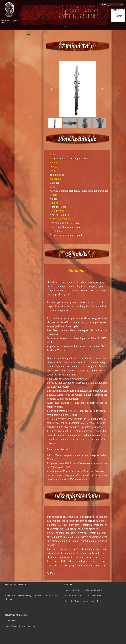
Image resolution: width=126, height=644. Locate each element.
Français (106, 5)
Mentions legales (15, 584)
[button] (65, 26)
